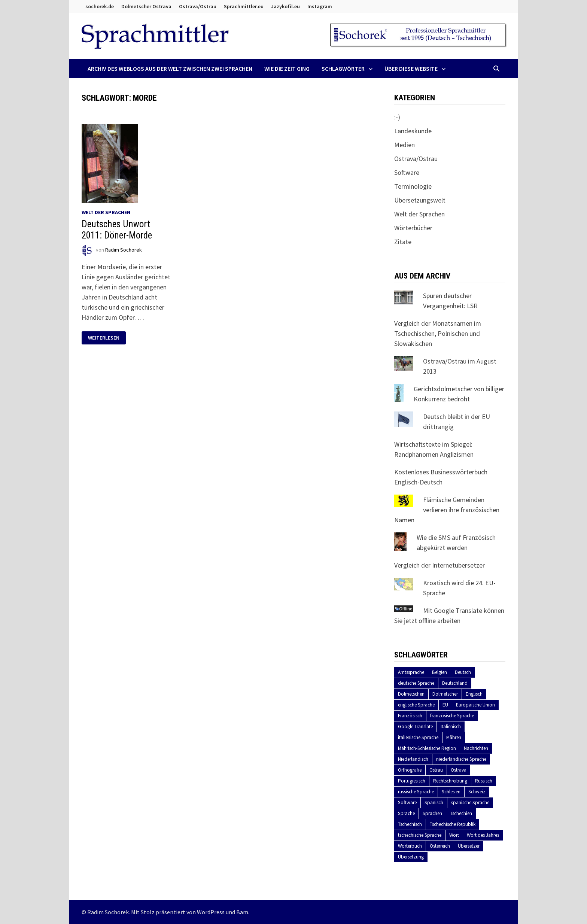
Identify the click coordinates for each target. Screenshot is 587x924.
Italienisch (451, 727)
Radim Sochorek (124, 250)
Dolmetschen (411, 694)
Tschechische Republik (453, 824)
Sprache (406, 813)
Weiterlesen (104, 338)
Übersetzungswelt (420, 200)
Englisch (474, 694)
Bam (242, 912)
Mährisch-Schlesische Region (427, 748)
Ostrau (436, 770)
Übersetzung (411, 857)
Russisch (484, 781)
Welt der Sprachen (106, 212)
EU (445, 705)
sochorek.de (100, 6)
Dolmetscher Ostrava (146, 6)
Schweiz (477, 792)
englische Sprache (416, 705)
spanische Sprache (470, 803)
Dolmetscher (445, 694)
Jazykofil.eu (285, 6)
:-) (397, 117)
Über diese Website (411, 69)
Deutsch (463, 672)
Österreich (440, 846)
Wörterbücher (413, 228)
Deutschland (455, 683)
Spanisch (434, 803)
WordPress (211, 912)
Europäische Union (475, 705)
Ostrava (459, 770)
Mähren (454, 737)
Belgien (440, 672)
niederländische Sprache (461, 759)
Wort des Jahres (483, 835)
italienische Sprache (418, 737)
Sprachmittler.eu (244, 6)
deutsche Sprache (416, 683)
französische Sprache (452, 716)
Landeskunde (413, 131)
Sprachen (432, 813)
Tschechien (461, 813)
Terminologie (413, 186)
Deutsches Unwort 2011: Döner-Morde (117, 230)
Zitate (403, 242)
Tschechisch (410, 824)
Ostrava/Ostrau (198, 6)
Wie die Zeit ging (287, 69)
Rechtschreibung (450, 781)
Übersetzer (469, 846)
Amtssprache (411, 672)
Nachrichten (476, 748)
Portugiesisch (412, 781)
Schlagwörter (343, 69)
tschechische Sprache (420, 835)
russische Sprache (416, 792)
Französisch (410, 716)
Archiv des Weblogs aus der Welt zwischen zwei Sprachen (170, 69)
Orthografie (410, 770)
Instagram (320, 6)
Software (407, 172)
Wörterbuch (410, 846)
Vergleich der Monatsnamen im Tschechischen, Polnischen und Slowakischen (438, 333)
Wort (454, 835)
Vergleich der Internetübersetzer (440, 565)
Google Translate (415, 727)
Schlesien (451, 792)
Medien (404, 145)
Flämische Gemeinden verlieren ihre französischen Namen (447, 510)
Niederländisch (413, 759)
